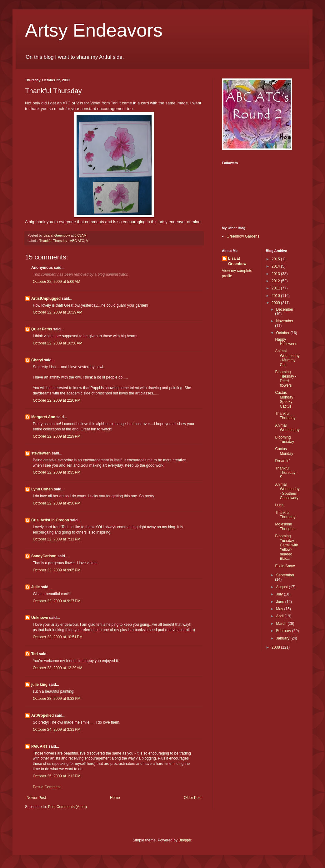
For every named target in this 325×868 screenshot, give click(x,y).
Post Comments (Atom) (67, 807)
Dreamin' (282, 461)
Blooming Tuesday (285, 439)
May (280, 609)
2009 (276, 303)
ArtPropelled (42, 715)
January (283, 638)
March (282, 624)
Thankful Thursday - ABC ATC (62, 241)
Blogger (185, 840)
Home (115, 798)
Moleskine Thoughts (285, 526)
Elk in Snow (285, 566)
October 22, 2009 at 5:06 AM (57, 282)
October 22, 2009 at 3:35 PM (57, 472)
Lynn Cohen (42, 489)
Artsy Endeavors (94, 30)
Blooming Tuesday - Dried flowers (286, 379)
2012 (276, 281)
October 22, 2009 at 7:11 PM (57, 539)
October (283, 333)
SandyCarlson (44, 556)
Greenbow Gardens (243, 236)
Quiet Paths (42, 329)
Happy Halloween (286, 342)
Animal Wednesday (287, 428)
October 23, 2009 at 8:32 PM (57, 699)
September (285, 575)
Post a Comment (47, 787)
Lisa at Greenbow (237, 261)
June (280, 602)
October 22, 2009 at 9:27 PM (57, 601)
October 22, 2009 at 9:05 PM (57, 570)
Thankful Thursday (285, 416)
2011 (276, 288)
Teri (35, 654)
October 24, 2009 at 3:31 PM (57, 730)
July (280, 594)
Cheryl (37, 360)
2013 (276, 274)
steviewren (41, 453)
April (280, 616)
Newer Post (36, 798)
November (285, 321)
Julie (35, 587)
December (285, 309)
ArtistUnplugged (46, 299)
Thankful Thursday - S (286, 473)
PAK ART (39, 746)
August (282, 587)
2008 (276, 647)
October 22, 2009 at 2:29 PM (57, 436)
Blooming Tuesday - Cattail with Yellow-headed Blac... (287, 547)
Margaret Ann (43, 417)
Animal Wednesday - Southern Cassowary (287, 491)
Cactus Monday (284, 451)
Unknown (40, 618)
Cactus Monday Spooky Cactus (284, 399)
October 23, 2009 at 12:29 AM (57, 668)
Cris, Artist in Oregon (50, 520)
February (284, 631)
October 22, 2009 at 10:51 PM (58, 637)
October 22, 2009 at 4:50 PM (57, 503)
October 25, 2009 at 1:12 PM (57, 776)
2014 (276, 266)
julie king (39, 685)
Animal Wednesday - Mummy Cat (287, 358)
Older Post (193, 798)
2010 (276, 296)
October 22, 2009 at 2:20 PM (57, 400)
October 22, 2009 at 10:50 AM (57, 343)
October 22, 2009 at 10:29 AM (57, 312)
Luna (279, 505)
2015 (276, 259)
